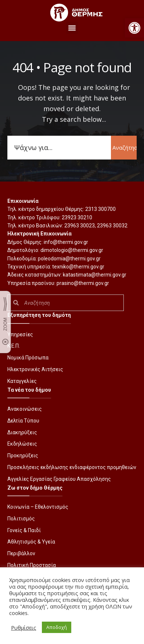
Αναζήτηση (125, 147)
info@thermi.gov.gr (66, 242)
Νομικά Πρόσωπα (28, 358)
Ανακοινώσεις (25, 409)
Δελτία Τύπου (23, 421)
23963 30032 (112, 226)
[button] (134, 28)
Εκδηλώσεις (22, 444)
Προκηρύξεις (23, 455)
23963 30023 (80, 226)
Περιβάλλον (21, 553)
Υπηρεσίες (20, 334)
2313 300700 (100, 209)
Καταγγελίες (22, 381)
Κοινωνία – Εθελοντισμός (38, 507)
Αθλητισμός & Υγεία (31, 542)
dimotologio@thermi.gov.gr (72, 250)
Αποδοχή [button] (57, 627)
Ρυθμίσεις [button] (24, 627)
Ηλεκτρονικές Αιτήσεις (35, 369)
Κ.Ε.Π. (14, 346)
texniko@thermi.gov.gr (78, 267)
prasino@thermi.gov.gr (83, 283)
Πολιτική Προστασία (32, 565)
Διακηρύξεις (22, 432)
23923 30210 (77, 217)
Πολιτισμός (21, 519)
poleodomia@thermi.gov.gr (69, 259)
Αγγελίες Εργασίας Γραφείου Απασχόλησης (59, 479)
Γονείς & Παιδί (24, 530)
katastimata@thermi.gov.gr (95, 275)
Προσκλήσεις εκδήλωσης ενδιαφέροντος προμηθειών (72, 467)
